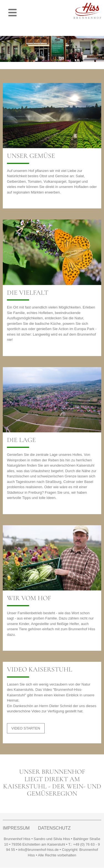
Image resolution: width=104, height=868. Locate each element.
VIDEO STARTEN (26, 728)
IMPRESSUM (16, 828)
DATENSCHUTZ (54, 828)
